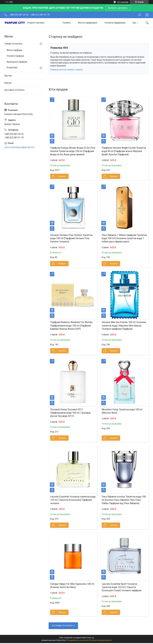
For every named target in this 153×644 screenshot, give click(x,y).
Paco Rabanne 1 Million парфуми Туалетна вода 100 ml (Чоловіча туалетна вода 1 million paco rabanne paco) (124, 238)
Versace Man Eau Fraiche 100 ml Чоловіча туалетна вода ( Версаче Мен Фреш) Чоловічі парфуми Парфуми (124, 326)
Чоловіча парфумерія (115, 23)
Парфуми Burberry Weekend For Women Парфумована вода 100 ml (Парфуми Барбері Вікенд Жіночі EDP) (71, 326)
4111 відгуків (123, 2)
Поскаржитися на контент (77, 640)
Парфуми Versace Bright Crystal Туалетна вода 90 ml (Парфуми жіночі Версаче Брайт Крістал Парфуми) (124, 151)
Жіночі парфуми (14, 50)
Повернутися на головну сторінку (66, 70)
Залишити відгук (140, 15)
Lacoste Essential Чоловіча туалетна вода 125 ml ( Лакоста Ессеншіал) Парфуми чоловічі (73, 500)
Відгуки (8, 83)
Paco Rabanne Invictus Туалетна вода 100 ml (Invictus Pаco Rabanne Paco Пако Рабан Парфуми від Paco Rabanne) (124, 500)
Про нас (8, 76)
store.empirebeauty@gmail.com (19, 147)
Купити (62, 176)
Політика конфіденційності (101, 640)
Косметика (12, 68)
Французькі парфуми (17, 62)
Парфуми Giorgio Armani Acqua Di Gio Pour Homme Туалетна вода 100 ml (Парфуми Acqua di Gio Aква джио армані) (73, 151)
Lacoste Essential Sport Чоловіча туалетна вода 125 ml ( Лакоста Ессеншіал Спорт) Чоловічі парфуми (121, 587)
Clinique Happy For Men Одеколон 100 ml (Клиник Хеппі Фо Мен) (72, 586)
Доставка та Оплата (14, 90)
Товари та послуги (13, 44)
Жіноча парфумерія (87, 23)
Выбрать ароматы (118, 8)
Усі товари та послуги (62, 625)
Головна (67, 23)
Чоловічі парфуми (15, 56)
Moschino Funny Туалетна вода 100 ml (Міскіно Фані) (122, 411)
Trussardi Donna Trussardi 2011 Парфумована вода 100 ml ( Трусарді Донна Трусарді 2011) (70, 413)
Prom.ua (91, 638)
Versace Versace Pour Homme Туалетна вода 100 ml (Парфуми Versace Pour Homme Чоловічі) (71, 238)
